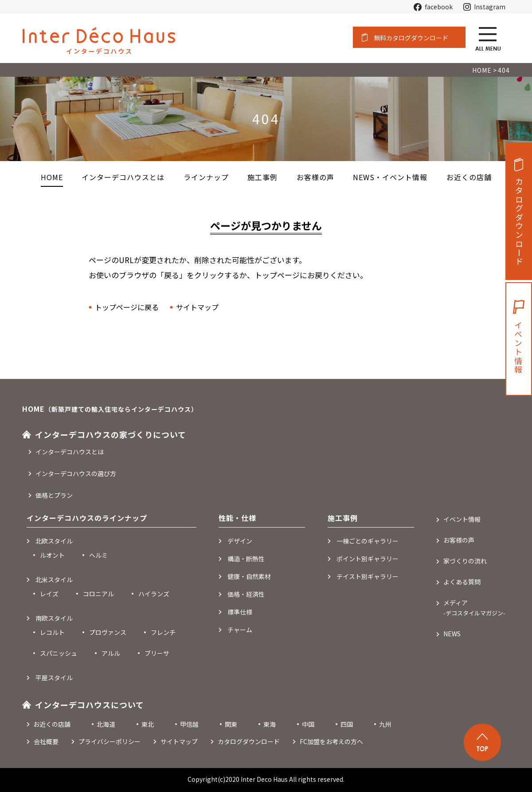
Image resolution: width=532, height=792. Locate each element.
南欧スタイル (54, 618)
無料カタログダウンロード (411, 38)
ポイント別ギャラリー (368, 559)
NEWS (452, 634)
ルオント (52, 555)
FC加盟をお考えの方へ (331, 741)
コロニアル (98, 594)
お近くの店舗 (52, 724)
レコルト (52, 632)
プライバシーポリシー (110, 741)
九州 (385, 724)
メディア (474, 608)
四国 (347, 724)
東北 (148, 724)
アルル (111, 653)
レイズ (49, 594)
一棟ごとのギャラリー (368, 541)
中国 (308, 724)
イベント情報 (518, 348)
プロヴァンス (108, 632)
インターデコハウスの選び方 (76, 473)
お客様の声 (459, 540)
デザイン (240, 541)
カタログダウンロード (519, 222)
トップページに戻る (127, 307)
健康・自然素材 (249, 576)
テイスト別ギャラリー (368, 576)
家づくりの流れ (465, 561)
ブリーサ (157, 653)
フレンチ (163, 632)
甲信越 (189, 724)
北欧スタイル (54, 541)
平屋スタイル (54, 678)
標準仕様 (240, 612)
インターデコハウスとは (70, 452)
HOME (52, 177)
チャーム (240, 630)
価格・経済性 (246, 594)
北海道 (106, 724)
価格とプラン (54, 495)
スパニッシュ (59, 653)
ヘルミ (98, 555)
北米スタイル (54, 579)
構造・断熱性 (246, 559)
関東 (231, 724)
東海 (270, 724)
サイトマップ (197, 307)
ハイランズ (154, 594)
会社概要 (46, 741)
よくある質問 (462, 582)
